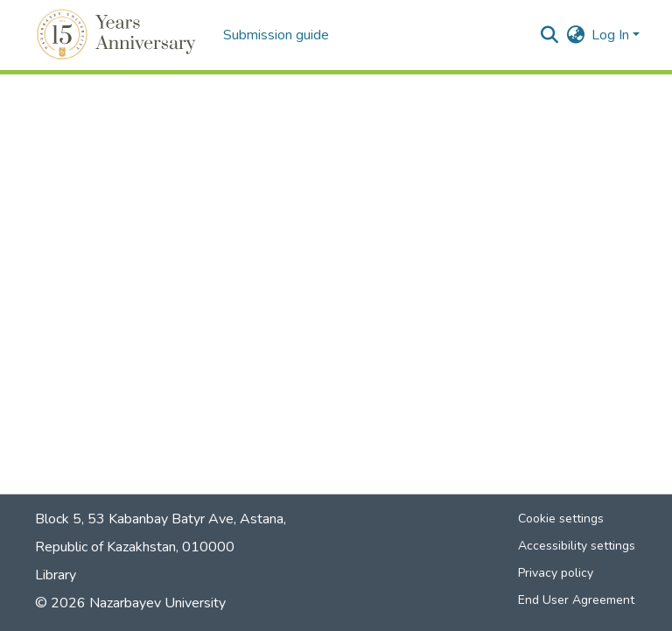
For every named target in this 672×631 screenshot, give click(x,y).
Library (56, 575)
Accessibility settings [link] (577, 546)
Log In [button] (612, 35)
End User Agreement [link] (576, 600)
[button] (119, 35)
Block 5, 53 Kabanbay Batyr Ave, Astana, (161, 519)
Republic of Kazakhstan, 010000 (135, 547)
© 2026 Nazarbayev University (130, 603)
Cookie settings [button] (561, 519)
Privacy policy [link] (556, 573)
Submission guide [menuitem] (276, 35)
